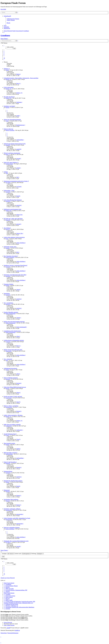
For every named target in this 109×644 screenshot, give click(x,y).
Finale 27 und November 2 (10, 462)
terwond (18, 159)
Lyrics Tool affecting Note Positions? (13, 200)
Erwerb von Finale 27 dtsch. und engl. (13, 396)
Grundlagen (5, 35)
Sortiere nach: (23, 554)
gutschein (8, 276)
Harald (18, 196)
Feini (7, 239)
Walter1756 (9, 98)
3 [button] (4, 53)
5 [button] (4, 55)
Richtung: (38, 554)
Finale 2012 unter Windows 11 (11, 162)
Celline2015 (9, 426)
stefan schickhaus (21, 243)
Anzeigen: (8, 554)
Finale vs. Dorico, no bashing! (11, 406)
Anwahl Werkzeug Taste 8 (10, 434)
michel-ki (8, 192)
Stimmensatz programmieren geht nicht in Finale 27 (16, 181)
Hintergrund (7, 490)
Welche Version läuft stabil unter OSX (13, 350)
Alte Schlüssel (7, 228)
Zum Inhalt (3, 9)
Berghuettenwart (20, 125)
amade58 (8, 145)
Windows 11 (7, 69)
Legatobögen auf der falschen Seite (12, 331)
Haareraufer (9, 351)
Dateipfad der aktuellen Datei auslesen (13, 481)
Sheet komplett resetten (9, 443)
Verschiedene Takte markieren (11, 499)
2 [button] (4, 51)
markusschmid (9, 164)
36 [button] (4, 58)
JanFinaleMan (20, 140)
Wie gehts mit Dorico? (9, 97)
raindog (8, 248)
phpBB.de (17, 630)
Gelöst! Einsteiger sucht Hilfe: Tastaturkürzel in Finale (17, 518)
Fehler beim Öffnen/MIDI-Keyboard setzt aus (15, 387)
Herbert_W (8, 79)
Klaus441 (8, 220)
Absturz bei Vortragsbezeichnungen (12, 120)
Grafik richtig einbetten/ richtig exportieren (14, 237)
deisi (17, 252)
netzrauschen (9, 407)
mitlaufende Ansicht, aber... (10, 247)
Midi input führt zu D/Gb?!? (10, 453)
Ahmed (18, 290)
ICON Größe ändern (9, 87)
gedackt (18, 168)
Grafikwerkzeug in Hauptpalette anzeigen (14, 340)
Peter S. (18, 83)
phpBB (8, 628)
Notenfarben (7, 293)
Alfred (7, 70)
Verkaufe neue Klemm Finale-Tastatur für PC (15, 144)
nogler (18, 116)
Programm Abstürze (8, 284)
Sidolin (7, 285)
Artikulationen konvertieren (10, 368)
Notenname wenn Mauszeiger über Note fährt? (15, 275)
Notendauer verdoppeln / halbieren (12, 509)
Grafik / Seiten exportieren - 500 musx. (13, 415)
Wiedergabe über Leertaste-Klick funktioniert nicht (16, 541)
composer (8, 342)
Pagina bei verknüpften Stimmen (12, 528)
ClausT (18, 402)
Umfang (6, 172)
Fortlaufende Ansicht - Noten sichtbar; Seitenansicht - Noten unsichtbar (21, 78)
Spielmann (19, 102)
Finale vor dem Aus (8, 129)
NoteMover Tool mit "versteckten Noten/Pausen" (16, 265)
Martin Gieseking (10, 130)
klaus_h (8, 154)
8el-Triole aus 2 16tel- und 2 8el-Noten (13, 219)
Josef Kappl (9, 398)
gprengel (18, 224)
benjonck (8, 379)
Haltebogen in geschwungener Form (12, 209)
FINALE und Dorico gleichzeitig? (12, 153)
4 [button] (4, 54)
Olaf (7, 173)
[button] (4, 46)
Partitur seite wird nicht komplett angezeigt (14, 322)
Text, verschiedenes (8, 303)
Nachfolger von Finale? (9, 106)
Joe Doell (8, 183)
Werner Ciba (19, 233)
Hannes (18, 74)
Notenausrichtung (8, 471)
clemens (18, 318)
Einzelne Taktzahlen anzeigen (11, 312)
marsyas (8, 229)
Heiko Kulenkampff (11, 314)
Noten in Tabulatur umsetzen (11, 378)
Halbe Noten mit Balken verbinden (12, 425)
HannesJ (8, 491)
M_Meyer (8, 542)
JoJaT (7, 121)
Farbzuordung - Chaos (9, 191)
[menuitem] (13, 19)
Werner (8, 388)
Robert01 (19, 411)
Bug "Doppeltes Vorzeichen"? (11, 256)
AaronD (18, 546)
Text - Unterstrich (8, 359)
